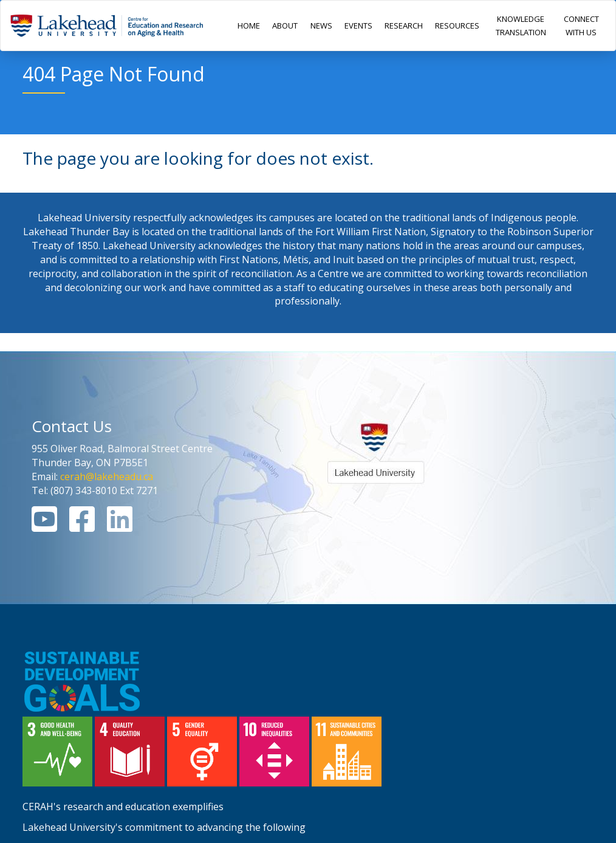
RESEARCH (404, 26)
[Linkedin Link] (120, 526)
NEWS (321, 26)
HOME (249, 26)
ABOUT (285, 26)
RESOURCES (457, 26)
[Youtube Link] (44, 526)
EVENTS (358, 26)
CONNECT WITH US (581, 26)
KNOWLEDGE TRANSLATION (521, 26)
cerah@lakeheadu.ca (107, 477)
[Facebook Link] (82, 526)
